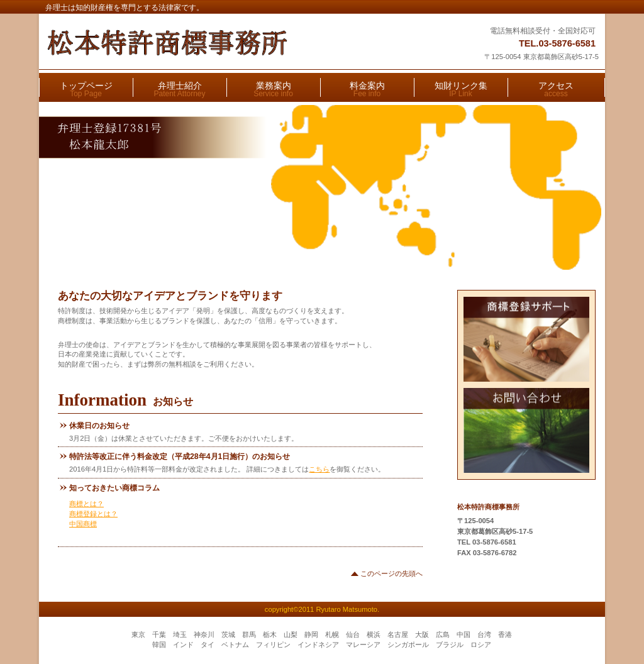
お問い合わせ (527, 430)
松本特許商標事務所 (201, 43)
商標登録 (527, 339)
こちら (319, 469)
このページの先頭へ (391, 573)
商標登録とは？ (93, 514)
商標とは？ (86, 504)
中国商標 (83, 524)
